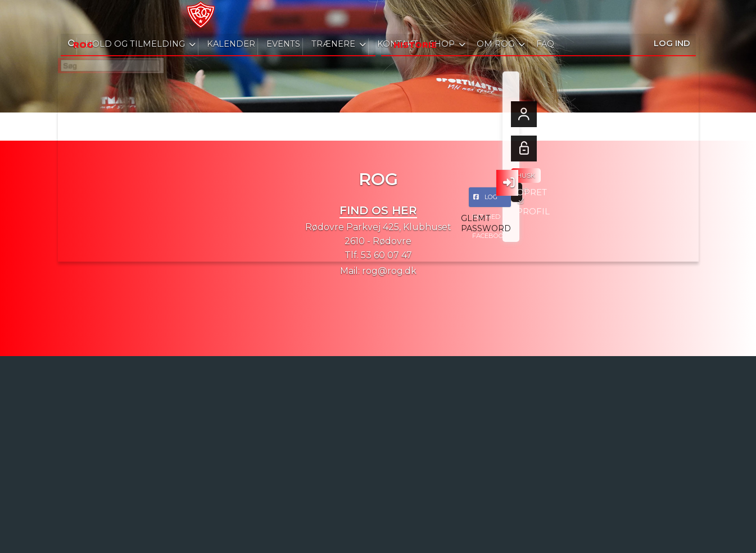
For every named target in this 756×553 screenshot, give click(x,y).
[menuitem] (75, 17)
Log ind (672, 17)
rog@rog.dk (389, 271)
